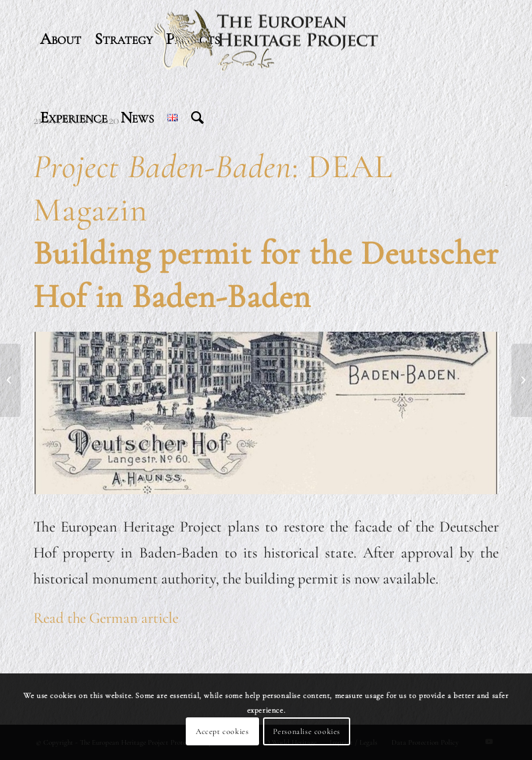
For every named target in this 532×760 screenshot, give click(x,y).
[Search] (197, 118)
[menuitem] (61, 39)
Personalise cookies (307, 731)
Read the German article (106, 618)
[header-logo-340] (266, 39)
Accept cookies (222, 731)
